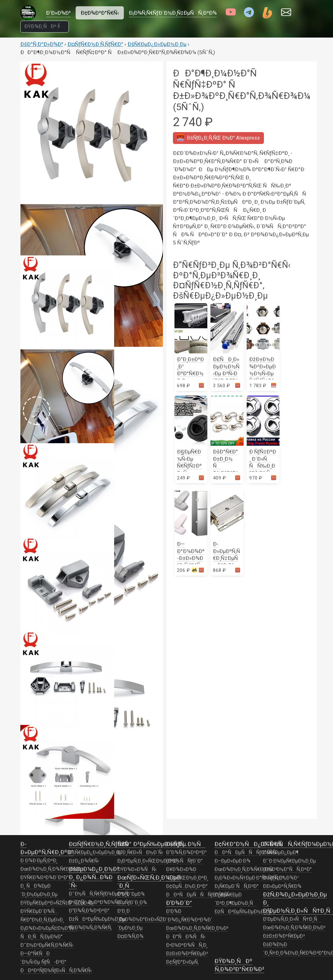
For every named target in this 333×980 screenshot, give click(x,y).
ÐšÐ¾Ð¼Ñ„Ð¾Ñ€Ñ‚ (90, 928)
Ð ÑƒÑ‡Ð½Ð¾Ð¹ (281, 878)
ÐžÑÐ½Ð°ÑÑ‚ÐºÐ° (287, 870)
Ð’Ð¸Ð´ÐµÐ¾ (131, 894)
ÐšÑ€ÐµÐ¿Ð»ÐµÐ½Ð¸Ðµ (157, 44)
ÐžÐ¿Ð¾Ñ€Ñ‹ (84, 861)
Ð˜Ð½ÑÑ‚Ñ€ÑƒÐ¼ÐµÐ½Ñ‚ (99, 894)
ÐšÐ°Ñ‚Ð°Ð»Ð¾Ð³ (42, 44)
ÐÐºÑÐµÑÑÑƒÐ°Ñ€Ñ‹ (197, 895)
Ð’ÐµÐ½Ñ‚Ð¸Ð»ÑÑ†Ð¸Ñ (292, 919)
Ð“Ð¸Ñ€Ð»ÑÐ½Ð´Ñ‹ (140, 853)
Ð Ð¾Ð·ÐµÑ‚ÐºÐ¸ (39, 861)
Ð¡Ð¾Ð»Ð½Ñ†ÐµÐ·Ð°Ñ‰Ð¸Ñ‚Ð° (249, 878)
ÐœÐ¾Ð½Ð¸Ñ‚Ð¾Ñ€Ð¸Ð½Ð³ (52, 869)
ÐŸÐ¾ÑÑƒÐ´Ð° (184, 861)
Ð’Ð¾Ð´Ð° (179, 903)
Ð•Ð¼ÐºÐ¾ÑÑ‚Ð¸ (187, 945)
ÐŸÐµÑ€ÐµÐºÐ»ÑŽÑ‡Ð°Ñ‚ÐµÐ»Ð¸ (57, 903)
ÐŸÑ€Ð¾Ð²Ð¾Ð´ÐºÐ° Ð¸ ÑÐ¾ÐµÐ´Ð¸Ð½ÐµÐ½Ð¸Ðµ (45, 886)
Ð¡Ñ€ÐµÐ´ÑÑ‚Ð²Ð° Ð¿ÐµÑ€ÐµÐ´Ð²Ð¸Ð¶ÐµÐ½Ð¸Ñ (237, 895)
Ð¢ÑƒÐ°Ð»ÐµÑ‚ (182, 962)
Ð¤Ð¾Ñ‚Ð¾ (130, 936)
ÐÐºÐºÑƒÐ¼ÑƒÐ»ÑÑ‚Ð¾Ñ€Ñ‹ (56, 971)
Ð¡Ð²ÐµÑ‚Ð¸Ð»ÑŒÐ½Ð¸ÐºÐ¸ (148, 861)
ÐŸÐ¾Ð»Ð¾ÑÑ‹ (137, 870)
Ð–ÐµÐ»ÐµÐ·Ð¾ (232, 861)
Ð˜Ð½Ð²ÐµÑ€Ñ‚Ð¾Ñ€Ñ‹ (47, 945)
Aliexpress (218, 138)
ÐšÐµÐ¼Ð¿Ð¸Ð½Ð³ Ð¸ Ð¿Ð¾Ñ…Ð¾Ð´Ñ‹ (94, 877)
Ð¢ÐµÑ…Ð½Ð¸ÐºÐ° (187, 886)
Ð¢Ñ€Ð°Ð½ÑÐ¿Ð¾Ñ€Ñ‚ (249, 844)
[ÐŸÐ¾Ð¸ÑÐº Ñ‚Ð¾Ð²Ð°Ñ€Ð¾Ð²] (45, 27)
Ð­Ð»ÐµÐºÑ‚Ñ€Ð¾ (282, 886)
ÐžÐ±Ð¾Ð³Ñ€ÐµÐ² (187, 954)
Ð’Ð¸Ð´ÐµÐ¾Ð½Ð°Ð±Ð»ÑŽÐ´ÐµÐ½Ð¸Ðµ (142, 920)
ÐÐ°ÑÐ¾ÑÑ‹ (186, 937)
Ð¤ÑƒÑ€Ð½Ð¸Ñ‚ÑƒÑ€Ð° (95, 44)
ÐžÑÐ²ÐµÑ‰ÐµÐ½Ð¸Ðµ (97, 919)
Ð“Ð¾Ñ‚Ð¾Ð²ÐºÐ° (89, 911)
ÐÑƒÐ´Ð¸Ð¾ (132, 903)
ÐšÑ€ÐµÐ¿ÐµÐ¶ (281, 853)
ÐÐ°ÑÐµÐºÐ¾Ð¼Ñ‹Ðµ (97, 902)
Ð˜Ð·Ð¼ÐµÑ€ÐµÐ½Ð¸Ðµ (289, 861)
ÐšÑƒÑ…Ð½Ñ (186, 844)
